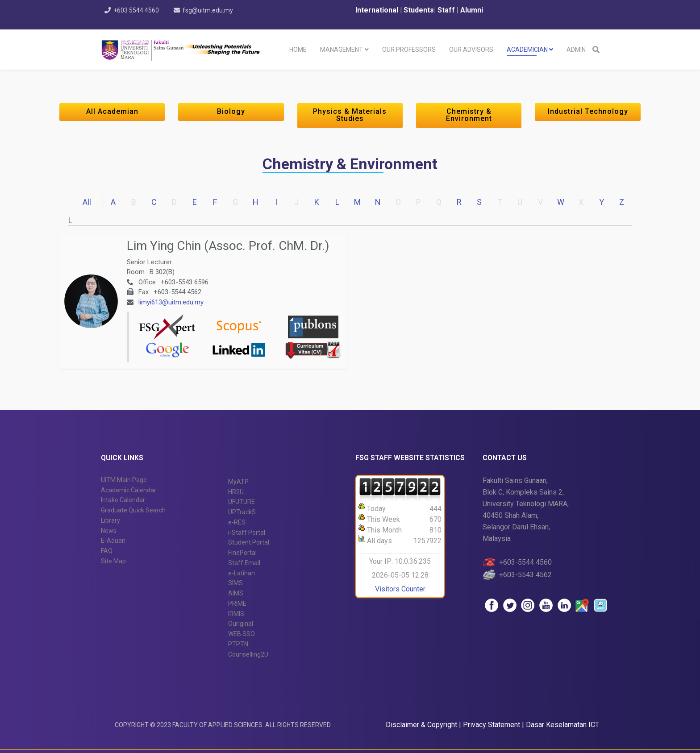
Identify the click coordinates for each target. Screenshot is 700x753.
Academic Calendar (129, 490)
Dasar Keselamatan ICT (562, 725)
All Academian (112, 111)
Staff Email (244, 563)
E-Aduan (113, 541)
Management (342, 50)
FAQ (107, 551)
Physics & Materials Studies (350, 115)
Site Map (113, 561)
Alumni (472, 10)
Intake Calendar (123, 500)
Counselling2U (248, 654)
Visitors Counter (400, 589)
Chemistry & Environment (469, 115)
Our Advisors (471, 50)
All (87, 202)
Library (110, 520)
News (109, 531)
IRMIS (236, 614)
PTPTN (238, 644)
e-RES (237, 522)
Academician (527, 50)
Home (298, 50)
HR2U (236, 492)
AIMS (236, 593)
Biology (231, 111)
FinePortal (242, 553)
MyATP (238, 482)
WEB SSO (242, 634)
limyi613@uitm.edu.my (171, 302)
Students (418, 10)
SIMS (235, 583)
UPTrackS (242, 512)
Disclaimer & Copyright (421, 725)
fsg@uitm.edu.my (208, 10)
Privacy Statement (492, 725)
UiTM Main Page (124, 480)
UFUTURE (242, 502)
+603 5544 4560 (136, 10)
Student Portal (249, 542)
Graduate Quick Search (133, 510)
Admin (576, 50)
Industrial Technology (588, 111)
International (378, 10)
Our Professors (409, 50)
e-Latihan (242, 573)
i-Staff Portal (247, 533)
